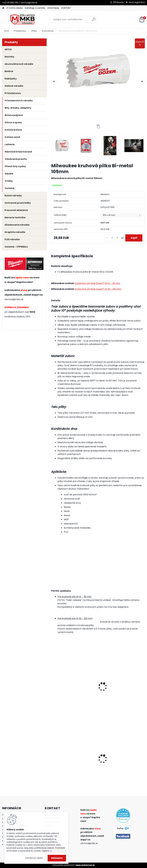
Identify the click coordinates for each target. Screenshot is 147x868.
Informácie (53, 8)
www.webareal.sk (85, 865)
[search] (94, 20)
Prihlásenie (118, 2)
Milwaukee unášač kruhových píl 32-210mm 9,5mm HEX (96, 687)
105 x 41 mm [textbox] (109, 215)
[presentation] (54, 81)
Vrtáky (34, 31)
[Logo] (22, 19)
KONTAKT (66, 8)
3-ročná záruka (15, 8)
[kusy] (112, 238)
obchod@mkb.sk (14, 299)
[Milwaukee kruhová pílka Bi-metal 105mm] (98, 71)
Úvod (6, 31)
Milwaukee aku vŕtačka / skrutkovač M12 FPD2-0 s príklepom (98, 758)
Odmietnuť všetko (34, 858)
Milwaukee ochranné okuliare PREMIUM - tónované (65, 758)
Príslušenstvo (20, 31)
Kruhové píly (48, 31)
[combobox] (121, 215)
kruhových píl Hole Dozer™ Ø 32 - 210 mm (98, 289)
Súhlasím (57, 858)
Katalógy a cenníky (35, 8)
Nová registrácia (137, 2)
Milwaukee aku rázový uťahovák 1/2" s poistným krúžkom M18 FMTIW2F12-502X (130, 759)
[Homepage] (3, 8)
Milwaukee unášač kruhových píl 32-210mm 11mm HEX (63, 687)
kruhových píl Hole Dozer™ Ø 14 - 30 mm (97, 283)
